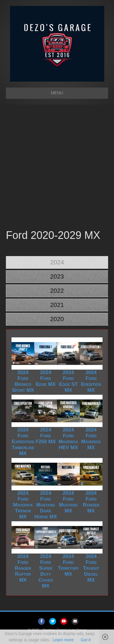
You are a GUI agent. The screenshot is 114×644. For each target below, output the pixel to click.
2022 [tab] (57, 291)
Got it (86, 640)
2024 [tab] (57, 262)
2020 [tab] (57, 319)
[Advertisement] (57, 168)
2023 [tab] (57, 276)
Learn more (63, 640)
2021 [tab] (57, 305)
